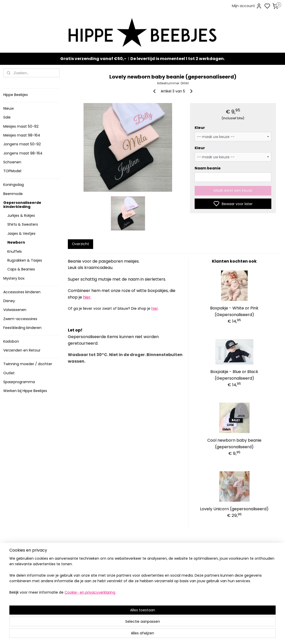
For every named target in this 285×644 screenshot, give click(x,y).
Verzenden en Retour (22, 350)
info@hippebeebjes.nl (197, 597)
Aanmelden (187, 579)
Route (68, 607)
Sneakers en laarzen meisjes (141, 583)
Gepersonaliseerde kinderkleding (22, 204)
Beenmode (13, 194)
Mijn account (247, 6)
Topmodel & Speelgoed (137, 593)
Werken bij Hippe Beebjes (25, 391)
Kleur (200, 128)
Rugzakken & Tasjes (25, 260)
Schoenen (12, 162)
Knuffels (15, 251)
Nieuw (8, 108)
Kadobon (11, 341)
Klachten (13, 588)
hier (87, 297)
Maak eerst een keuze (233, 190)
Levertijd (12, 561)
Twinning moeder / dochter (28, 364)
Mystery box (14, 278)
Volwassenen (15, 310)
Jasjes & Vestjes (21, 233)
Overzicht (80, 244)
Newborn (16, 242)
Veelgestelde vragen (23, 572)
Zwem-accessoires (20, 319)
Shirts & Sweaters (23, 224)
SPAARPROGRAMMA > (135, 609)
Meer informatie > (76, 602)
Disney (9, 301)
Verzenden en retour (23, 567)
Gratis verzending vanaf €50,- (93, 59)
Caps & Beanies (21, 269)
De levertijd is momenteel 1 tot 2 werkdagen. (178, 59)
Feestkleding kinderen (22, 328)
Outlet (9, 373)
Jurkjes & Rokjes (21, 216)
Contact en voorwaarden (26, 577)
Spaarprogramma (19, 382)
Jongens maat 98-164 (23, 153)
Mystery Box (127, 598)
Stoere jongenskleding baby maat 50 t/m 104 (140, 575)
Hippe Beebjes (16, 95)
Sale (7, 117)
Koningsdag (14, 185)
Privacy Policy (17, 583)
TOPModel (12, 171)
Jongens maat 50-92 (22, 144)
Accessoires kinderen (22, 292)
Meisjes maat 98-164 (22, 135)
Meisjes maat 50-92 (21, 126)
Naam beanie (207, 168)
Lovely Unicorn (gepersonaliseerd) (234, 509)
